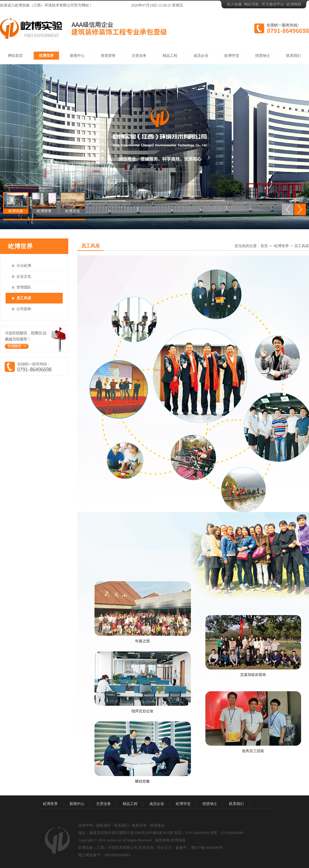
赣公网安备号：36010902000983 (104, 855)
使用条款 (157, 825)
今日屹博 (24, 266)
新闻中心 (77, 56)
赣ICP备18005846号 (207, 848)
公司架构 (24, 309)
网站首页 (15, 56)
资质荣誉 (108, 56)
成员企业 (201, 56)
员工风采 (24, 298)
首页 (264, 246)
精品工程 (170, 56)
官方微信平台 (273, 4)
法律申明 (86, 825)
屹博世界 (46, 56)
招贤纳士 (263, 56)
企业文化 (24, 276)
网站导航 (252, 4)
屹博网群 (294, 4)
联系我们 (294, 56)
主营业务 (139, 56)
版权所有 (139, 825)
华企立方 (164, 848)
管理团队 (24, 287)
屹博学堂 (232, 56)
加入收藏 (234, 4)
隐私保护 (104, 825)
